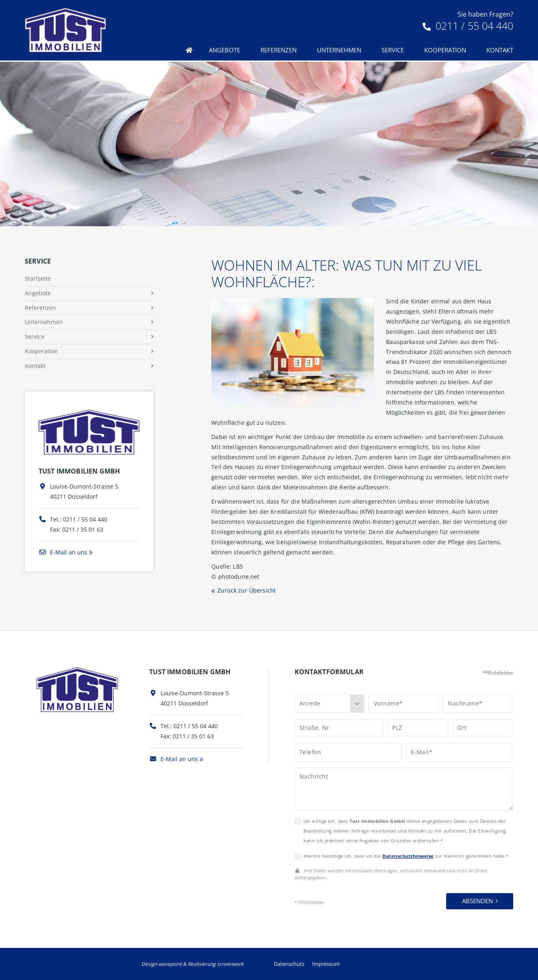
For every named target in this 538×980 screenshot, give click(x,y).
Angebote (225, 50)
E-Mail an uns (63, 552)
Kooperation (445, 50)
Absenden (477, 901)
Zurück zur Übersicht (247, 590)
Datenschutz (289, 964)
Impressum (326, 964)
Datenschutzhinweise (408, 856)
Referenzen (279, 50)
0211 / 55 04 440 (468, 26)
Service (393, 50)
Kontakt (500, 50)
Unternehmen (339, 50)
